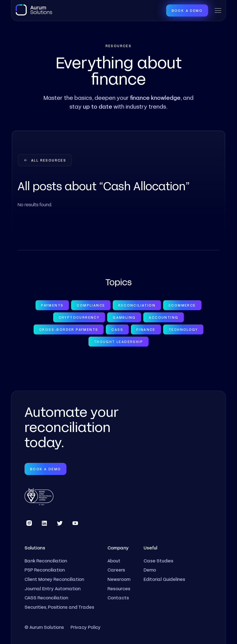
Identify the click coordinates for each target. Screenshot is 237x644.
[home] (34, 10)
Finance (146, 329)
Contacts (118, 598)
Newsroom (119, 579)
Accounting (164, 317)
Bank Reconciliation (46, 561)
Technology (183, 329)
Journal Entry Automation (52, 588)
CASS (117, 329)
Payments (52, 305)
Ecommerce (182, 305)
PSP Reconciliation (45, 570)
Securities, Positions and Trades (59, 607)
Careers (116, 570)
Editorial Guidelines (164, 579)
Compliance (91, 305)
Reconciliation (137, 305)
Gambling (124, 317)
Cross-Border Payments (69, 329)
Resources (119, 588)
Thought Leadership (118, 342)
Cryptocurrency (79, 317)
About (114, 561)
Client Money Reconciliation (54, 579)
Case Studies (158, 561)
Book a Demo (187, 10)
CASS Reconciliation (46, 598)
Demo (150, 570)
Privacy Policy (86, 627)
